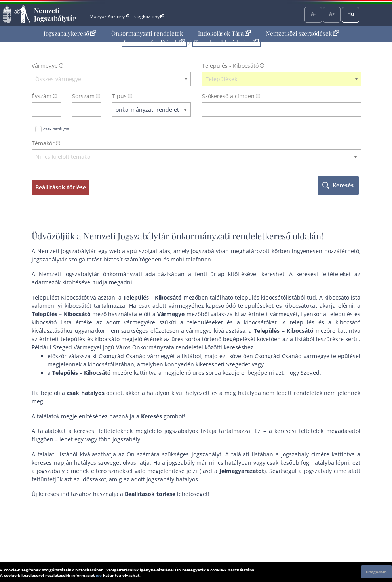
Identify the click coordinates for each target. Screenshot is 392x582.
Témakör (43, 143)
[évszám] (41, 110)
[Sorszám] (82, 110)
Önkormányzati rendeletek (147, 33)
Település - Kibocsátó (230, 66)
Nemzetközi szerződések (302, 33)
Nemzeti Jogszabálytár (55, 14)
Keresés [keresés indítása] (343, 185)
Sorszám (83, 96)
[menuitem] (70, 33)
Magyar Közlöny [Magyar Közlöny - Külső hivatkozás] (109, 16)
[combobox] (111, 79)
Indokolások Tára (224, 33)
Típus (119, 96)
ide (99, 575)
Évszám (42, 96)
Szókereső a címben (228, 96)
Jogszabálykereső (70, 33)
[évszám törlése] (55, 110)
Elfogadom (376, 572)
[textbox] (111, 79)
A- (313, 14)
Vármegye (45, 66)
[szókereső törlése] (355, 110)
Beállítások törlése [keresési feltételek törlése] (61, 187)
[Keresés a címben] (276, 110)
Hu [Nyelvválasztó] (351, 14)
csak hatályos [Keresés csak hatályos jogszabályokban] (56, 129)
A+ (332, 14)
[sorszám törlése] (95, 110)
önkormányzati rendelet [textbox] (147, 110)
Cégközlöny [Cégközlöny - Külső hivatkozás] (149, 16)
